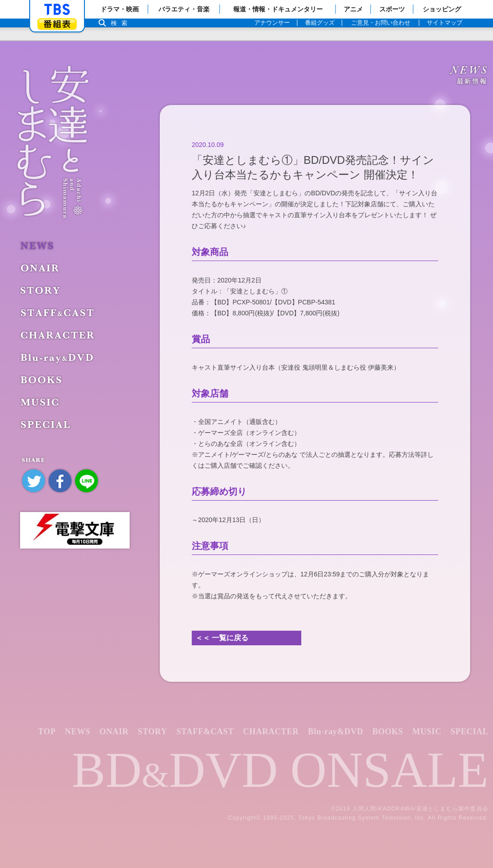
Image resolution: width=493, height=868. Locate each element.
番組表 (57, 24)
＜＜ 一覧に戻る (222, 638)
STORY (42, 290)
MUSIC (41, 402)
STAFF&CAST (59, 313)
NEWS (39, 246)
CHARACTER (59, 335)
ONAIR (41, 268)
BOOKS (43, 380)
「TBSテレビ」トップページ (57, 10)
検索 (121, 23)
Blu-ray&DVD (57, 357)
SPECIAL (47, 424)
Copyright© (244, 818)
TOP (47, 732)
